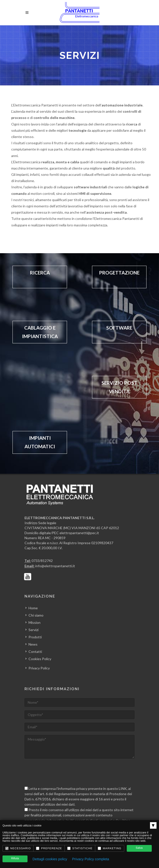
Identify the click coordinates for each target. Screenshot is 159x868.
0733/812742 (42, 561)
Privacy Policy (39, 668)
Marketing (109, 848)
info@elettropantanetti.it (55, 566)
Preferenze (49, 848)
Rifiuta (15, 858)
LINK (123, 788)
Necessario (18, 848)
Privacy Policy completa (91, 859)
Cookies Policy (40, 659)
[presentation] (62, 772)
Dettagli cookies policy (50, 859)
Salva (139, 848)
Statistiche (80, 848)
